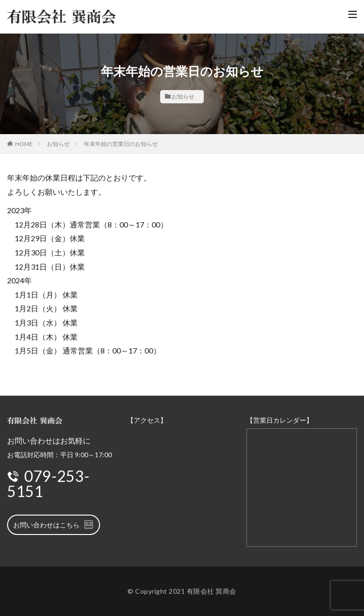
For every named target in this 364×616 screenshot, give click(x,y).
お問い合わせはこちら (54, 525)
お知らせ (183, 96)
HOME (24, 144)
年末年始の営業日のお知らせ (121, 144)
